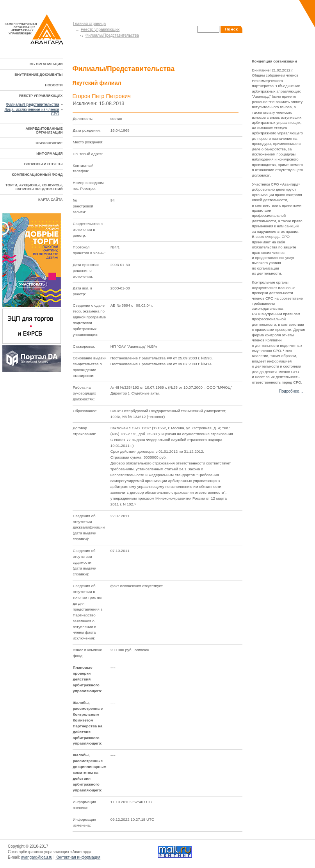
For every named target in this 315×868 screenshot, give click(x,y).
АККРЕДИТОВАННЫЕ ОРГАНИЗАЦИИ (44, 130)
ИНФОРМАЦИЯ (49, 154)
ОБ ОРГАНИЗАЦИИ (46, 64)
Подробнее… (291, 391)
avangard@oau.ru (37, 857)
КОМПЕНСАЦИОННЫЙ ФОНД (37, 175)
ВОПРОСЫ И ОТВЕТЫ (44, 164)
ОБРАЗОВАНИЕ (49, 143)
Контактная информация (78, 857)
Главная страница (89, 24)
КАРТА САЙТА (50, 200)
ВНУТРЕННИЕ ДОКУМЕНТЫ (38, 75)
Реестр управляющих (100, 29)
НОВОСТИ (54, 85)
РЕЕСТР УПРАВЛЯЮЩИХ (41, 96)
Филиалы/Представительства (112, 35)
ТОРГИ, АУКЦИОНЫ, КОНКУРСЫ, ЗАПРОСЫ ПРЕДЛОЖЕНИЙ (34, 187)
